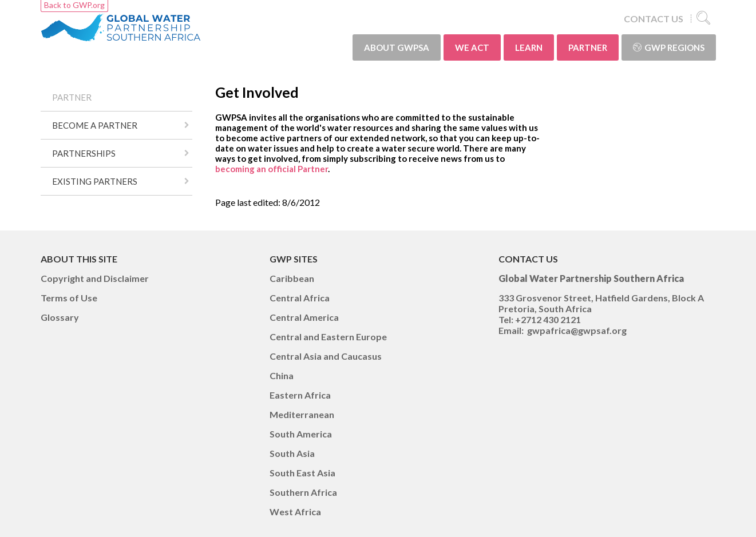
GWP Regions (669, 47)
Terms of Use (69, 298)
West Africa (295, 512)
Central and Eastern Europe (328, 337)
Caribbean (292, 278)
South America (301, 434)
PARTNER (588, 47)
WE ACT (472, 47)
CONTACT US (654, 19)
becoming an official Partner (272, 169)
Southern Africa (303, 492)
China (282, 375)
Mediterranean (302, 414)
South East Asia (302, 473)
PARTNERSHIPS (84, 153)
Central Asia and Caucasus (326, 356)
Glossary (60, 317)
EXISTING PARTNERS (95, 181)
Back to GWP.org (74, 5)
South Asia (292, 453)
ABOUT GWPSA (397, 47)
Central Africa (300, 298)
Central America (304, 317)
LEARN (529, 47)
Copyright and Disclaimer (95, 278)
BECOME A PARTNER (95, 125)
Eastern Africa (300, 395)
